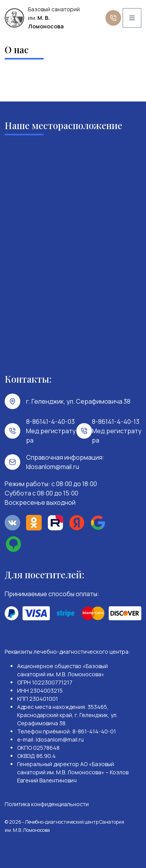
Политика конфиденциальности (47, 804)
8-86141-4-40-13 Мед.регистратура (117, 431)
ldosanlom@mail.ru (53, 467)
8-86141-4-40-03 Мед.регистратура (51, 431)
